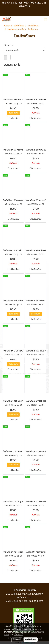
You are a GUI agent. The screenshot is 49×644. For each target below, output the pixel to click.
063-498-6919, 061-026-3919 (33, 5)
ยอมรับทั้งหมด (31, 640)
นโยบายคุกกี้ (18, 635)
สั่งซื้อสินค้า (13, 113)
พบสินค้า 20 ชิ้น (12, 65)
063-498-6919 (36, 601)
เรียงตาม (10, 45)
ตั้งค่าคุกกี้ (17, 640)
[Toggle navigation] (46, 19)
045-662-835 (15, 3)
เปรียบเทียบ (15, 118)
